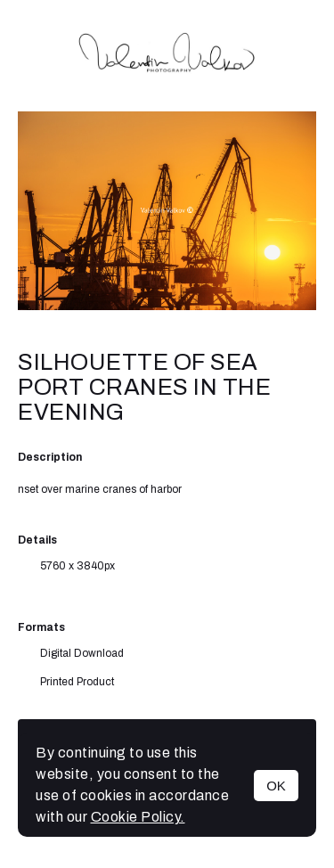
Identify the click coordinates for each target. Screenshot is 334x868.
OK (276, 786)
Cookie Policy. (138, 817)
